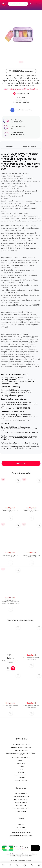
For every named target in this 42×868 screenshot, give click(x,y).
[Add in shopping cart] (13, 668)
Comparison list (21, 830)
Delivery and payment (30, 147)
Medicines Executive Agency (21, 833)
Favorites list (21, 827)
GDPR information (21, 750)
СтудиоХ (29, 860)
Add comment (21, 463)
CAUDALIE (23, 100)
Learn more (14, 128)
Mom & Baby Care (21, 803)
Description (9, 147)
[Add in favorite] (18, 480)
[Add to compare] (10, 518)
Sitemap (21, 766)
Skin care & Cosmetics (21, 800)
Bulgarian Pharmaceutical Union (21, 836)
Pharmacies (21, 763)
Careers (21, 772)
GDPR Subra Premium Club (21, 758)
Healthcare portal (21, 775)
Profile (21, 824)
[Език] (31, 4)
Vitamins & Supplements (21, 797)
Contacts (21, 778)
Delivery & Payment (21, 781)
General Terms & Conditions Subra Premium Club (21, 754)
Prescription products (21, 808)
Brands (21, 761)
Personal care (21, 805)
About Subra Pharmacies (21, 745)
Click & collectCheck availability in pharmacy (21, 71)
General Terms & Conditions (21, 748)
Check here (25, 849)
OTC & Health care (21, 794)
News (21, 769)
